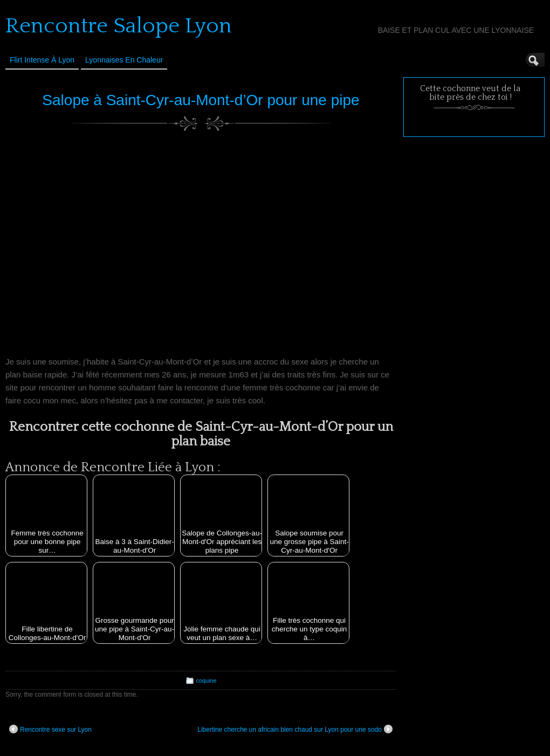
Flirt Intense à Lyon (42, 60)
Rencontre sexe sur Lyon (50, 729)
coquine (207, 681)
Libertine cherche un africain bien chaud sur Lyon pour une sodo (295, 729)
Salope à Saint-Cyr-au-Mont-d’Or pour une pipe (201, 100)
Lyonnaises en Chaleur (124, 60)
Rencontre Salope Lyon (119, 26)
